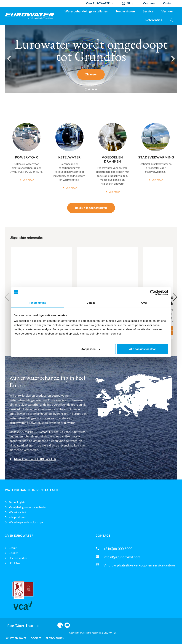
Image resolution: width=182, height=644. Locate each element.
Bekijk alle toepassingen (91, 208)
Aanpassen (91, 349)
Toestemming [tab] (38, 302)
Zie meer (91, 74)
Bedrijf (13, 548)
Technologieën (17, 502)
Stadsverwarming (156, 157)
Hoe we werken (18, 558)
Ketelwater (69, 157)
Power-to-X (26, 157)
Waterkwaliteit (18, 512)
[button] (175, 297)
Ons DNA (14, 563)
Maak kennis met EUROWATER (35, 459)
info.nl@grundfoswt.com (122, 557)
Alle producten (17, 518)
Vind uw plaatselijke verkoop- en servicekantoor (139, 565)
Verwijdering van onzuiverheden (28, 507)
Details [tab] (91, 302)
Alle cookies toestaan (143, 349)
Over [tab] (144, 302)
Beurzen (14, 553)
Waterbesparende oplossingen (27, 523)
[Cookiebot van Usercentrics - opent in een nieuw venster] (153, 292)
